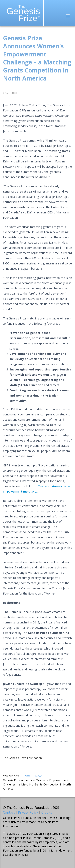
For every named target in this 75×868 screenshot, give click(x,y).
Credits (47, 812)
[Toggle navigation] (68, 16)
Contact (9, 812)
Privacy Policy (28, 812)
